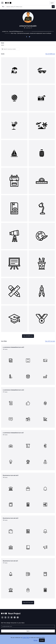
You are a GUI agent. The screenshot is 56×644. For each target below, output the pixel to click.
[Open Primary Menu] (2, 3)
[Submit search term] (53, 7)
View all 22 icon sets (50, 341)
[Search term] (29, 7)
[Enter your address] (28, 626)
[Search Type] (3, 7)
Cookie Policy (26, 638)
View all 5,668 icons (50, 54)
